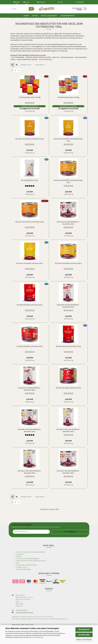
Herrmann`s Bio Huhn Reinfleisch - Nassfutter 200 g (30, 430)
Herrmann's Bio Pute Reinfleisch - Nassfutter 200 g (68, 472)
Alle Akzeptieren (84, 630)
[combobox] (26, 65)
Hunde (26, 16)
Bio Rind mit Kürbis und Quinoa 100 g (30, 305)
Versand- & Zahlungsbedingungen (28, 559)
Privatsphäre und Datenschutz (27, 565)
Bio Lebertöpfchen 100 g (30, 180)
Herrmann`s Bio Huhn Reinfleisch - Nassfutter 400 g (68, 430)
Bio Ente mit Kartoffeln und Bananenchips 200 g (68, 181)
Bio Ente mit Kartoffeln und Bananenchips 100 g (68, 140)
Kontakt (19, 556)
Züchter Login (26, 3)
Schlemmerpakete (67, 16)
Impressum (20, 554)
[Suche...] (31, 9)
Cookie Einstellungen (23, 569)
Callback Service (22, 567)
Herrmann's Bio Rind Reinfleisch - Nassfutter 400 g (68, 306)
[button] (12, 65)
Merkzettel (80, 2)
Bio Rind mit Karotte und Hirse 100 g (68, 346)
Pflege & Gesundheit (49, 16)
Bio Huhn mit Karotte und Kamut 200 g (68, 263)
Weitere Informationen (84, 639)
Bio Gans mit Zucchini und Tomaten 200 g (30, 222)
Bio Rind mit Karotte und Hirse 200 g (68, 388)
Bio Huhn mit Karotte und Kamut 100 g (30, 263)
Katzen (35, 16)
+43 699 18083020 (22, 610)
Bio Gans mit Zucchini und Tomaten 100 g (30, 139)
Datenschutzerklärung (36, 637)
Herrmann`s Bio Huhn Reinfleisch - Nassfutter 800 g (30, 472)
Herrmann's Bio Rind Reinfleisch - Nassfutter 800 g (30, 389)
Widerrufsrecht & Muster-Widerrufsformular (31, 561)
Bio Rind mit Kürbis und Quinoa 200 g (30, 346)
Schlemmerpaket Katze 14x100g (30, 97)
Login (60, 2)
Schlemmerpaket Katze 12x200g (68, 97)
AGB (18, 563)
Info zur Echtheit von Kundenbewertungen (31, 552)
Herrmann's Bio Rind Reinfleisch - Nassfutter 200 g (68, 223)
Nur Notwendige (84, 635)
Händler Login (17, 3)
